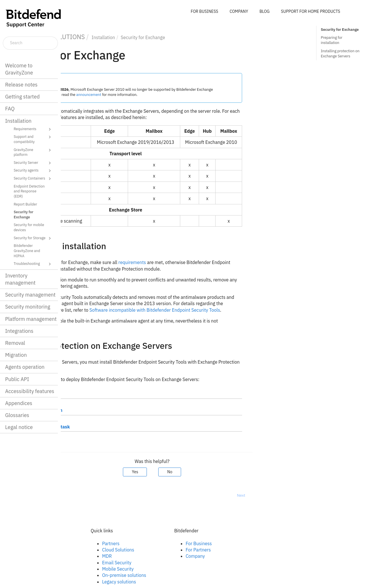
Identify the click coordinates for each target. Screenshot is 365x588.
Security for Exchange (24, 214)
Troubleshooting (33, 264)
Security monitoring (28, 307)
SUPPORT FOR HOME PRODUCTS (311, 11)
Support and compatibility (33, 139)
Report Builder (25, 204)
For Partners (259, 550)
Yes (196, 472)
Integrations (19, 331)
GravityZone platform (33, 152)
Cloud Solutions (179, 550)
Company (256, 556)
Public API (17, 379)
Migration (16, 355)
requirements (193, 262)
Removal (15, 343)
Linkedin (88, 550)
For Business (259, 543)
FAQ (10, 109)
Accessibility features (30, 391)
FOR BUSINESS (204, 11)
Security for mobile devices (29, 227)
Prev (76, 495)
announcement (150, 95)
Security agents (33, 171)
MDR (168, 556)
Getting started (22, 97)
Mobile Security (179, 569)
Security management (30, 295)
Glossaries (17, 415)
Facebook (89, 543)
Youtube (88, 563)
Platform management (31, 319)
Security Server (33, 163)
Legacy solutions (180, 582)
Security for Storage (33, 238)
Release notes (21, 85)
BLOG (264, 11)
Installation (18, 121)
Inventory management (20, 279)
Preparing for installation (332, 40)
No (231, 472)
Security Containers (33, 179)
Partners (172, 543)
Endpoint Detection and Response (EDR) (29, 191)
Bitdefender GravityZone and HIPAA (27, 250)
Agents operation (25, 367)
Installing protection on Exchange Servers (340, 54)
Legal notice (19, 427)
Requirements (33, 129)
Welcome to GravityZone (19, 69)
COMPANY (239, 11)
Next (302, 495)
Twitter (86, 556)
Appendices (19, 403)
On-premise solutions (185, 575)
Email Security (178, 563)
